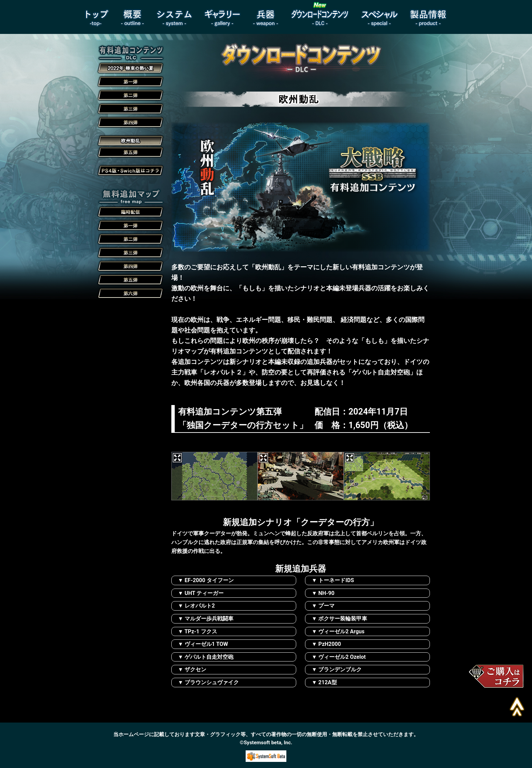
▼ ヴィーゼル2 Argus (338, 631)
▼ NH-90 (323, 593)
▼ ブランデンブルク (337, 669)
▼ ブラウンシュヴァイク (208, 682)
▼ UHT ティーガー (201, 593)
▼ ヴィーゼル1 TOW (203, 644)
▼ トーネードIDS (333, 580)
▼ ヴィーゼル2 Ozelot (339, 657)
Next (176, 505)
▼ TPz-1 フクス (197, 631)
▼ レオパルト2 (196, 606)
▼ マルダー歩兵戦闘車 (206, 619)
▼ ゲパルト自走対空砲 (206, 657)
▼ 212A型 (324, 682)
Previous (180, 448)
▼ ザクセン (192, 669)
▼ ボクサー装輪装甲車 (340, 619)
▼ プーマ (323, 606)
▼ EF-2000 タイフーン (206, 580)
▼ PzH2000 (326, 644)
